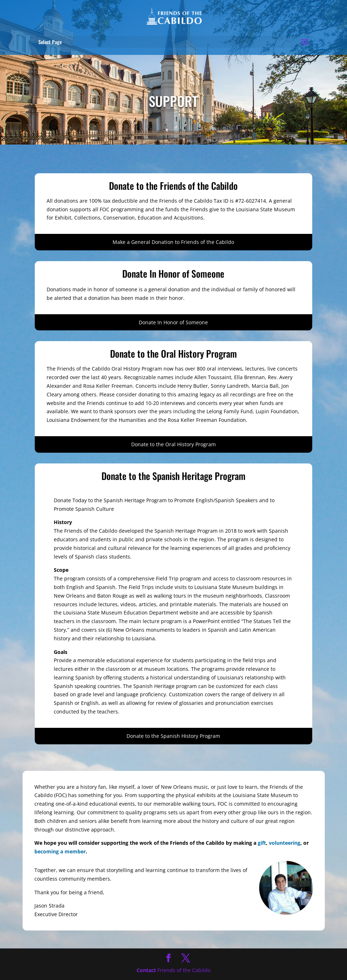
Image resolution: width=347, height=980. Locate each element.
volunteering (285, 843)
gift (262, 843)
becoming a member (60, 851)
